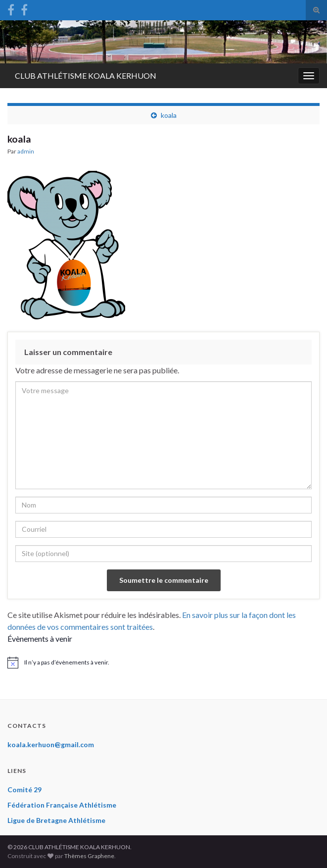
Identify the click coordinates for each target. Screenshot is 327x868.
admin (26, 151)
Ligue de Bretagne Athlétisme (56, 820)
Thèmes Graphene (89, 856)
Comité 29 (24, 790)
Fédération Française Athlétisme (62, 805)
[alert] (163, 663)
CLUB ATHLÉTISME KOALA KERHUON (86, 76)
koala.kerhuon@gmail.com (51, 744)
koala (169, 115)
